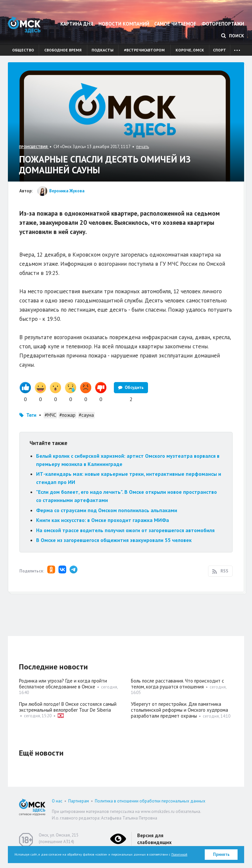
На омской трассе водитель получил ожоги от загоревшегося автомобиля (125, 530)
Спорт (220, 50)
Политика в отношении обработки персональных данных (150, 801)
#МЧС (50, 415)
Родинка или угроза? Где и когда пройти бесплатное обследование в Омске (63, 684)
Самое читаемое (175, 24)
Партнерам (79, 801)
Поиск (233, 36)
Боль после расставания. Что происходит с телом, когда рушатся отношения (178, 684)
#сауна (86, 415)
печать (143, 147)
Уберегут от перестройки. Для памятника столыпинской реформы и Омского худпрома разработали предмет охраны (179, 710)
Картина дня (77, 24)
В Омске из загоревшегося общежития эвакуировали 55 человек (114, 540)
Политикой (179, 854)
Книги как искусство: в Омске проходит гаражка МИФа (103, 520)
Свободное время (63, 50)
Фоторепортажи (223, 24)
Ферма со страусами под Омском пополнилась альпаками (107, 510)
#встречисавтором (144, 50)
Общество (23, 50)
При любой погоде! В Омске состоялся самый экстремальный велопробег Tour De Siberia (68, 707)
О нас (57, 801)
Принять (221, 854)
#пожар (67, 415)
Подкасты (103, 50)
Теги (31, 415)
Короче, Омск (190, 50)
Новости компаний (124, 24)
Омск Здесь (24, 25)
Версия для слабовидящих (154, 839)
